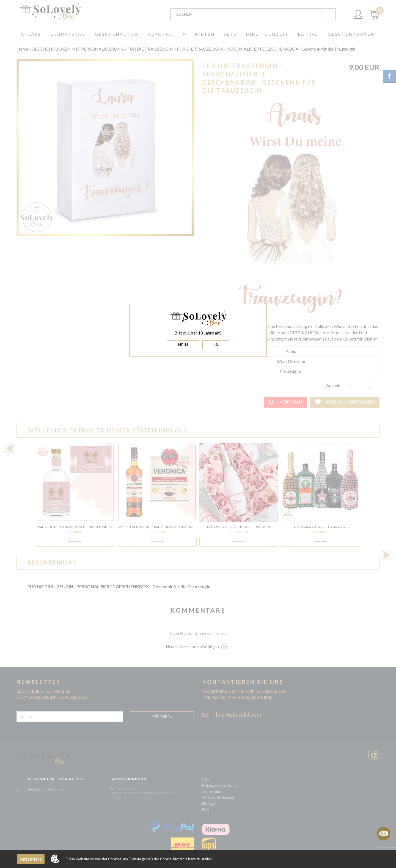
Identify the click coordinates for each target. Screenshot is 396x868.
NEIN (183, 345)
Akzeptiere (31, 859)
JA (216, 345)
